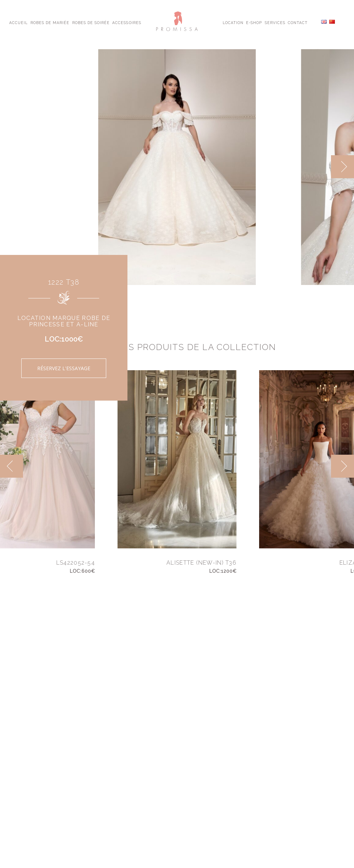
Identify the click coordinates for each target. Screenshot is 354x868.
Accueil (18, 22)
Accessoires (127, 22)
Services (275, 22)
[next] (342, 167)
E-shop (254, 22)
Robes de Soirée (91, 22)
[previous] (12, 466)
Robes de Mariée (50, 22)
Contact (298, 22)
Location (233, 22)
